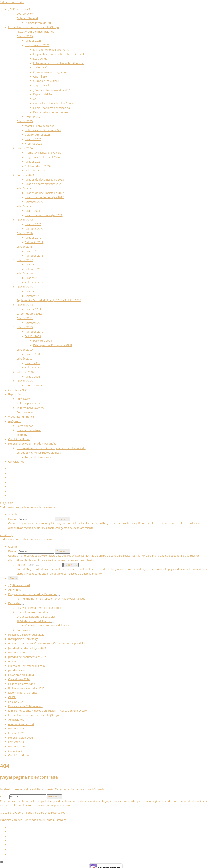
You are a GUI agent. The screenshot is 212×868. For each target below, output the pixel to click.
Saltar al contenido (12, 2)
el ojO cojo (17, 813)
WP (20, 820)
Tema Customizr (56, 820)
